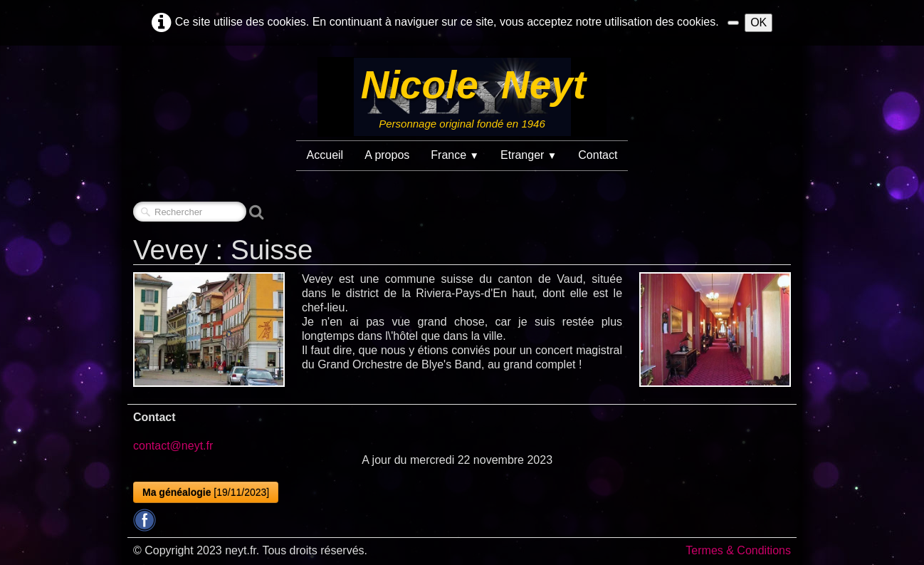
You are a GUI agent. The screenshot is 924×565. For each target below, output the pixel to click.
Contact (598, 155)
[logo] (462, 97)
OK (758, 22)
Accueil (325, 155)
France (455, 155)
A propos (387, 155)
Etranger (529, 155)
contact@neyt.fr (173, 446)
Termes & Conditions (738, 550)
